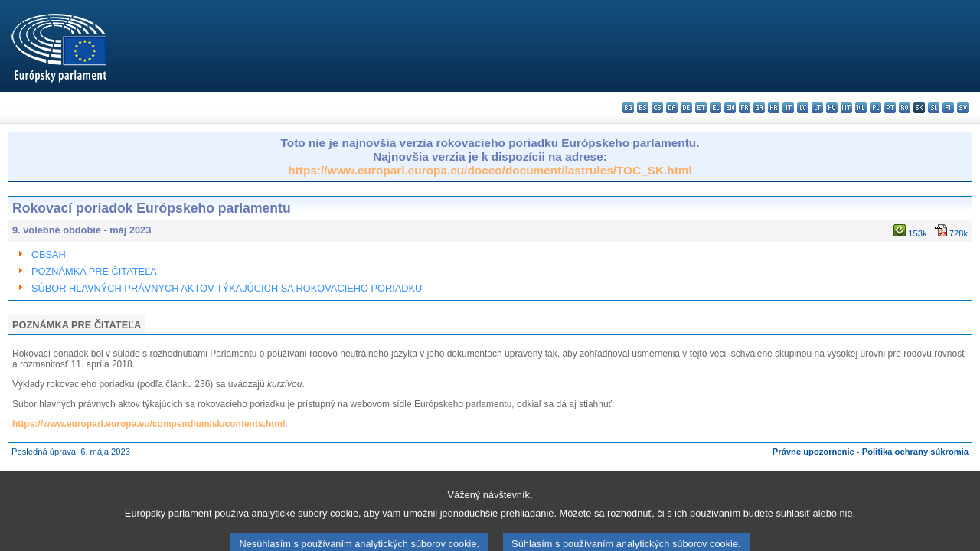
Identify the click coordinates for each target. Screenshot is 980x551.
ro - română (905, 108)
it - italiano (788, 108)
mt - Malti (846, 108)
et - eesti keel (701, 108)
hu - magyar (832, 108)
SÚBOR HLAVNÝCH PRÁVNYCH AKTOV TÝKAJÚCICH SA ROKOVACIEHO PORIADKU (227, 288)
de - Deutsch (686, 108)
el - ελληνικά (715, 108)
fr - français (745, 108)
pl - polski (875, 108)
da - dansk (672, 108)
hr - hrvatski (774, 108)
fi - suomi (948, 108)
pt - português (890, 108)
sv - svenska (963, 108)
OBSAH (49, 254)
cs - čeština (657, 108)
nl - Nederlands (861, 108)
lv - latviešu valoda (803, 108)
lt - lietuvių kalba (817, 108)
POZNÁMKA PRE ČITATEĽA (94, 271)
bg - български (628, 108)
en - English (730, 108)
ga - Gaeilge (759, 108)
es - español (643, 108)
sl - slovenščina (934, 108)
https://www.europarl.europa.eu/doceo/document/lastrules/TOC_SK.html (490, 170)
